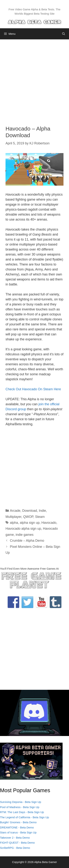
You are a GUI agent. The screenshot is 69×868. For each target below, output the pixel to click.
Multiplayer (13, 517)
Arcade (15, 511)
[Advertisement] (34, 80)
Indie (42, 511)
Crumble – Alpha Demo (27, 541)
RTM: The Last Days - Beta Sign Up (22, 812)
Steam (40, 517)
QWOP (28, 517)
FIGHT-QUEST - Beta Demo (17, 843)
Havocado (49, 523)
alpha (14, 523)
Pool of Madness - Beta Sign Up (20, 807)
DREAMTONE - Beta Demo (17, 827)
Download (30, 511)
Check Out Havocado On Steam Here (33, 389)
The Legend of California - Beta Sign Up (24, 817)
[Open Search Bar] (64, 34)
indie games (25, 535)
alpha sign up (30, 523)
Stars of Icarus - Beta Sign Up (18, 832)
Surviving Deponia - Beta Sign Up (21, 802)
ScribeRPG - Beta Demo (15, 848)
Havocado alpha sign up (23, 529)
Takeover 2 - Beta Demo (15, 838)
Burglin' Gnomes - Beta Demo (18, 822)
